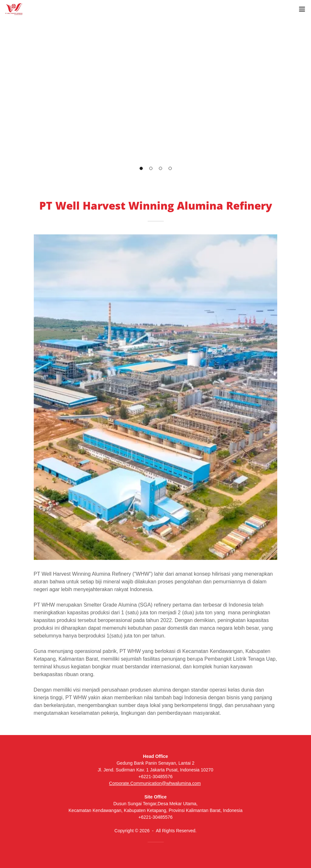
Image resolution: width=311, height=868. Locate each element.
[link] (14, 9)
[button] (141, 168)
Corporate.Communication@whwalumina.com (155, 783)
